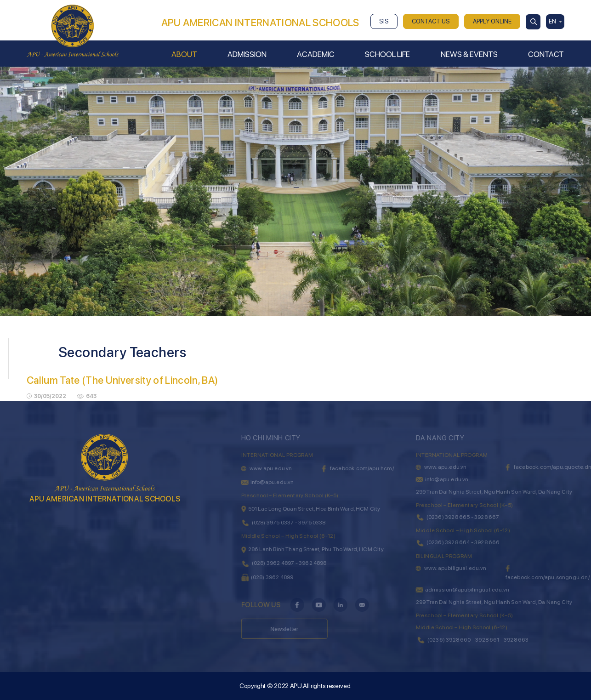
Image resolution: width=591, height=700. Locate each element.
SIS (384, 21)
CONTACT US (431, 21)
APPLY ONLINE (492, 21)
